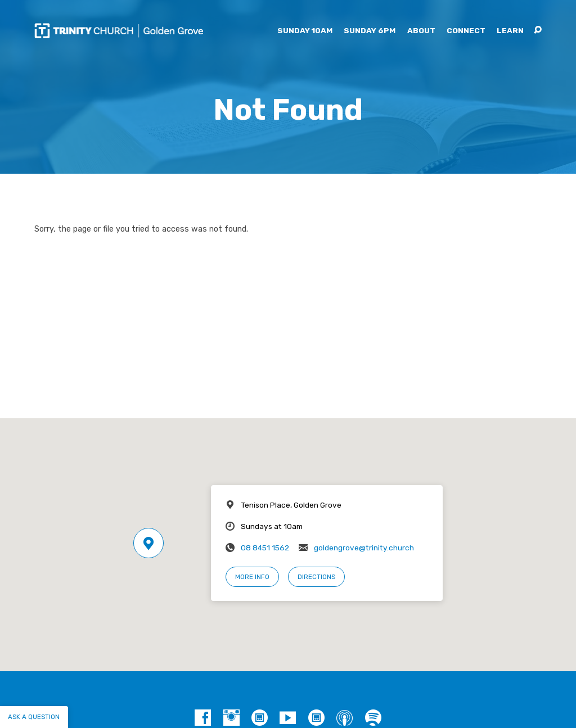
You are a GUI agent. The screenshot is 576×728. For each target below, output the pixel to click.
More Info (252, 577)
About (421, 31)
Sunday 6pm (370, 31)
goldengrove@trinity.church (364, 548)
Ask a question (34, 717)
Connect (466, 31)
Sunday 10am (305, 31)
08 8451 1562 (265, 548)
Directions (316, 577)
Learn (510, 31)
